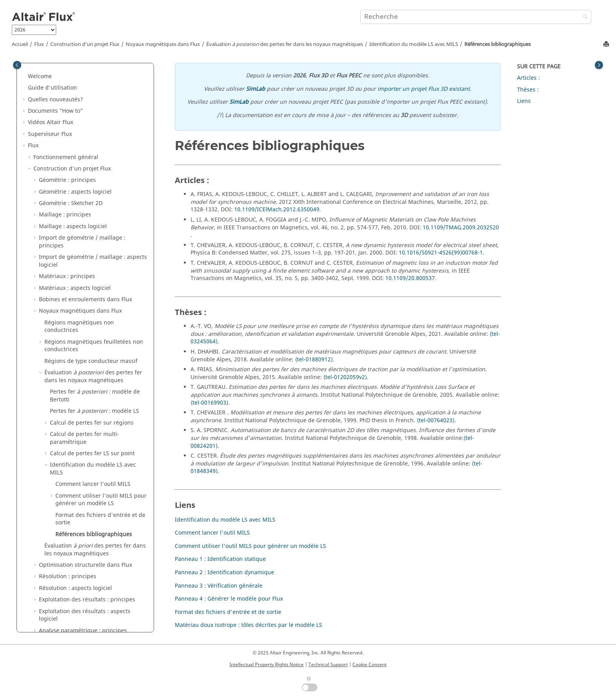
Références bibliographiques (498, 44)
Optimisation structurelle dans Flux (85, 336)
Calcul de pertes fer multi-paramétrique (84, 210)
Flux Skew (41, 490)
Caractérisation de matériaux (66, 502)
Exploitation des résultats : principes (87, 371)
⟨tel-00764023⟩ (436, 420)
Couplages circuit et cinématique (77, 425)
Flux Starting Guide (53, 617)
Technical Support (328, 665)
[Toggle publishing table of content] (17, 65)
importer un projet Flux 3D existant (424, 89)
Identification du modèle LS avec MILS (414, 44)
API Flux (44, 479)
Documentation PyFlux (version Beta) (76, 594)
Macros (38, 583)
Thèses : (528, 90)
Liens (524, 101)
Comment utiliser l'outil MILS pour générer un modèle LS (101, 271)
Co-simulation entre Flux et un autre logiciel (81, 441)
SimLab (256, 89)
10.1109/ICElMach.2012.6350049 (277, 210)
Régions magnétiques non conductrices (79, 98)
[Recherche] (583, 17)
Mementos (42, 571)
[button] (36, 71)
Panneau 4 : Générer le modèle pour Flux (229, 599)
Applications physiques (64, 413)
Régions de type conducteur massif (91, 133)
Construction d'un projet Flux (85, 44)
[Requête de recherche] (476, 17)
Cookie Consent (369, 665)
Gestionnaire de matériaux (63, 525)
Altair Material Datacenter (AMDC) (73, 514)
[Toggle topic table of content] (599, 65)
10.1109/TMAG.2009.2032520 (461, 228)
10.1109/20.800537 (410, 278)
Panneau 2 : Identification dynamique (225, 573)
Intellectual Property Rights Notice (267, 665)
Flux (39, 44)
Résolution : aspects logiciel (75, 360)
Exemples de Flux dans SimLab (68, 560)
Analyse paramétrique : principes (83, 402)
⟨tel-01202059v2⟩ (345, 377)
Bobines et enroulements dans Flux (85, 71)
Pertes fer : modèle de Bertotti (95, 167)
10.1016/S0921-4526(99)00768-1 (441, 253)
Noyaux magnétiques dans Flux (163, 44)
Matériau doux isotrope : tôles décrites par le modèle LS (248, 625)
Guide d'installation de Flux (64, 606)
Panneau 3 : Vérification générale (219, 586)
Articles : (528, 78)
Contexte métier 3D (59, 467)
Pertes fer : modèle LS (94, 182)
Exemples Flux (47, 548)
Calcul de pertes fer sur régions (92, 194)
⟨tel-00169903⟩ (209, 403)
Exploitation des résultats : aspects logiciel (85, 387)
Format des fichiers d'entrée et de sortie (100, 290)
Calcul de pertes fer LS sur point (92, 225)
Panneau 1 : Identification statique (220, 559)
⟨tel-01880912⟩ (314, 360)
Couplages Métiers (58, 456)
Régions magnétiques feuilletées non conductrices (94, 117)
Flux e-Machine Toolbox (59, 536)
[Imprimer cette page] (607, 45)
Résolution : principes (68, 348)
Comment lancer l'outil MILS (93, 256)
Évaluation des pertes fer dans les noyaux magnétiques (285, 44)
